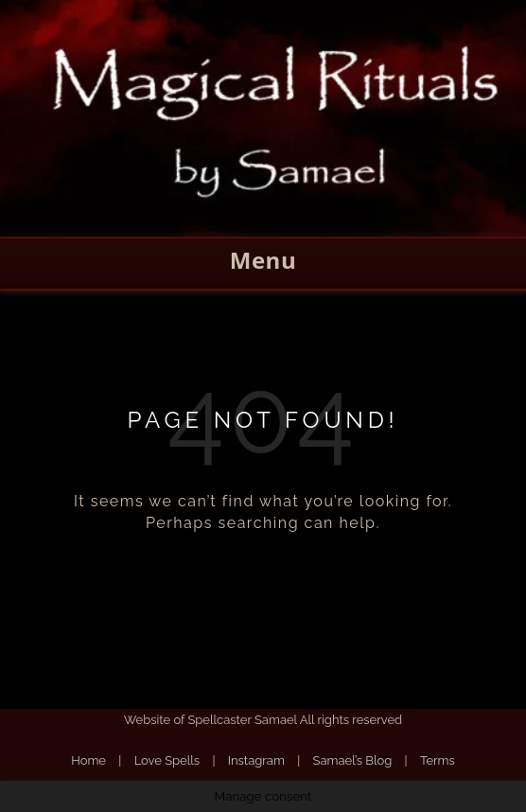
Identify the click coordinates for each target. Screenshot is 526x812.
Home (88, 760)
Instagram (256, 760)
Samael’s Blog (353, 760)
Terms (438, 760)
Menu (263, 260)
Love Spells (167, 760)
